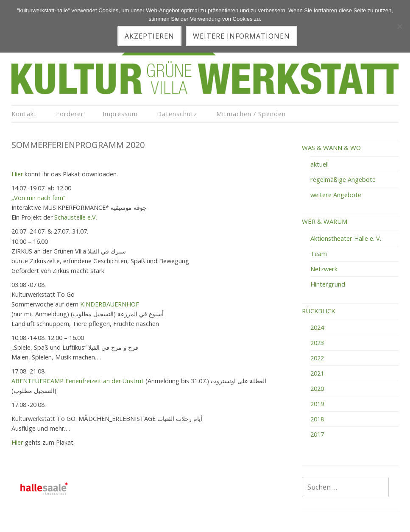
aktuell (319, 164)
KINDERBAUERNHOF (110, 304)
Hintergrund (328, 284)
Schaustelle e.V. (76, 217)
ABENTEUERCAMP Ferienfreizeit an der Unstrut (78, 381)
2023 (317, 343)
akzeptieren (149, 36)
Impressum (120, 114)
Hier (17, 174)
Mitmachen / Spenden (251, 114)
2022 (317, 358)
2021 (317, 373)
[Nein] (399, 26)
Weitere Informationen (241, 36)
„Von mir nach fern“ (38, 198)
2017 (317, 434)
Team (319, 253)
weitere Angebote (336, 195)
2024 (317, 327)
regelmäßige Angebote (343, 179)
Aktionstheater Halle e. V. (346, 238)
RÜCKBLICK (318, 311)
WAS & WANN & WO (331, 148)
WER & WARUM (325, 221)
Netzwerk (324, 269)
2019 (317, 404)
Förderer (70, 114)
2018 (317, 419)
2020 (317, 388)
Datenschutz (177, 114)
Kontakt (24, 114)
